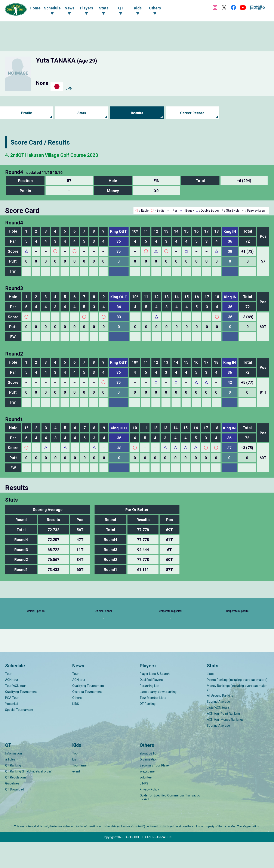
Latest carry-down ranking (158, 718)
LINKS (144, 809)
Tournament (81, 791)
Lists (210, 700)
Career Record (192, 113)
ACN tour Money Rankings (225, 746)
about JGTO (148, 779)
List (75, 785)
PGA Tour (12, 724)
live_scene (147, 797)
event (76, 797)
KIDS (76, 730)
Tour (8, 700)
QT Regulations (16, 803)
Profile (27, 113)
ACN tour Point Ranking (223, 740)
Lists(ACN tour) (218, 734)
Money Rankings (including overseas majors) (237, 714)
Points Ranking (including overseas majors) (237, 706)
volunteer (146, 803)
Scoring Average (218, 728)
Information (13, 779)
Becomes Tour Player (155, 791)
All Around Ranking (220, 722)
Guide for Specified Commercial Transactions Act (170, 823)
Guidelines (12, 809)
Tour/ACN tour (16, 712)
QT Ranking (148, 730)
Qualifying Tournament (21, 718)
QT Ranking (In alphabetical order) (29, 797)
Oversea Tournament (87, 718)
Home (35, 8)
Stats (82, 113)
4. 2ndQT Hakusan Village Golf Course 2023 (68, 155)
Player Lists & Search (155, 700)
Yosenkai (12, 730)
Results (137, 113)
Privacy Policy (149, 815)
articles (10, 785)
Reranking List (150, 712)
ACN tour (12, 706)
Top (75, 779)
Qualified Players (151, 706)
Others (77, 724)
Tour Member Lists (153, 724)
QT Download (15, 815)
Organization (149, 785)
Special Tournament (19, 736)
